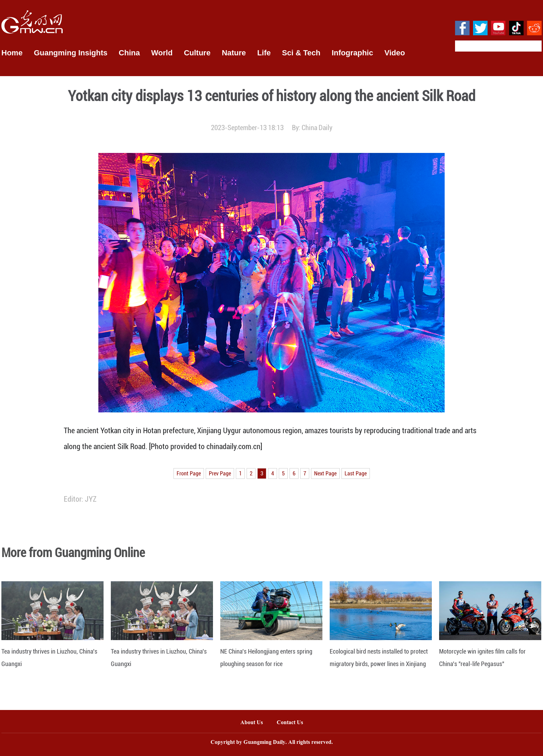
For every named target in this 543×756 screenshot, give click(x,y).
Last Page (356, 473)
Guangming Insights (71, 53)
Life (264, 53)
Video (395, 53)
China (129, 53)
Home (12, 53)
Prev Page (220, 473)
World (162, 53)
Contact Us (293, 723)
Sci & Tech (301, 53)
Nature (234, 53)
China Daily (317, 128)
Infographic (353, 53)
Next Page (325, 473)
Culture (197, 53)
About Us (252, 723)
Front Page (189, 473)
